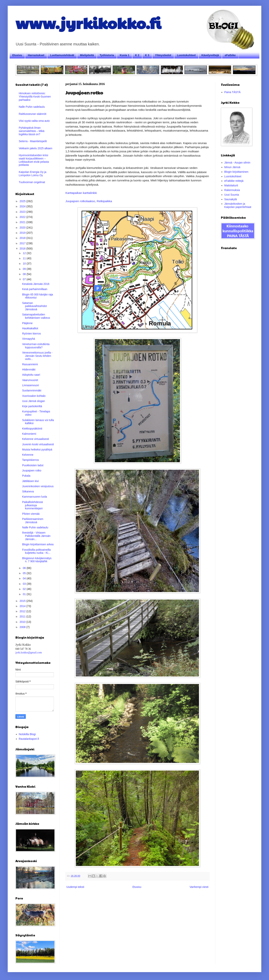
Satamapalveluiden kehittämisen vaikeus (36, 316)
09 (25, 269)
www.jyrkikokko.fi (88, 23)
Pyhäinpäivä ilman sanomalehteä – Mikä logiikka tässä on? (32, 131)
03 (25, 584)
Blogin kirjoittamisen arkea (38, 544)
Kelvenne (28, 455)
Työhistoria (107, 55)
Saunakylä (231, 199)
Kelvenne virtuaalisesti (36, 439)
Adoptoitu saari (31, 375)
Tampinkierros (30, 460)
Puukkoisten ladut (33, 465)
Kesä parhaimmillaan (35, 289)
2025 (23, 201)
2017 (23, 243)
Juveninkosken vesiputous (38, 486)
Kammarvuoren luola (35, 497)
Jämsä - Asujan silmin (237, 163)
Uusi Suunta (232, 195)
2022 (23, 217)
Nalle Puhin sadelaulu (32, 107)
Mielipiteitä (87, 55)
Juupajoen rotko (32, 470)
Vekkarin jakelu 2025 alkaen (36, 148)
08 (25, 274)
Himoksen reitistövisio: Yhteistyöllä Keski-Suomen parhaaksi (35, 97)
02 (25, 589)
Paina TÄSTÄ (233, 92)
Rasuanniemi (30, 364)
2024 (23, 206)
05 (25, 573)
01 (25, 594)
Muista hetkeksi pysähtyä (37, 450)
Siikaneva (28, 491)
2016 (23, 249)
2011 (23, 616)
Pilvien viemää (31, 514)
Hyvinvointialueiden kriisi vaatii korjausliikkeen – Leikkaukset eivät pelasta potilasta (34, 160)
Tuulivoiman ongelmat (32, 182)
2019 (23, 233)
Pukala (26, 476)
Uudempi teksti (75, 887)
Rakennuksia (232, 190)
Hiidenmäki (29, 369)
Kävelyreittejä (210, 55)
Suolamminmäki (32, 390)
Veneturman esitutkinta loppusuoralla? (36, 346)
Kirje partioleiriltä (32, 406)
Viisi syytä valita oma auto (34, 121)
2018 (23, 238)
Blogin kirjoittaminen (236, 172)
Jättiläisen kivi (30, 481)
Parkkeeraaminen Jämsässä (33, 521)
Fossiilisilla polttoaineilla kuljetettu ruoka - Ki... (36, 551)
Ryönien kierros (31, 334)
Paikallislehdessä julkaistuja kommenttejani (32, 505)
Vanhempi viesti (199, 887)
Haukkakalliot (30, 328)
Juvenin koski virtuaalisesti (38, 444)
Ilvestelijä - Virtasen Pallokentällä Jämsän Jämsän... (36, 536)
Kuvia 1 (124, 55)
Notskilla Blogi (27, 734)
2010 (23, 622)
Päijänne (27, 323)
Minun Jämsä (232, 167)
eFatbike (230, 55)
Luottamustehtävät (62, 55)
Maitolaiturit (231, 185)
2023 (23, 212)
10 (25, 264)
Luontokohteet (186, 55)
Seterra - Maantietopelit (33, 141)
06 (25, 568)
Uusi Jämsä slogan (33, 401)
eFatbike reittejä (234, 181)
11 (25, 258)
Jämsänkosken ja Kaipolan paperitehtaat (238, 205)
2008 (23, 627)
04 (25, 578)
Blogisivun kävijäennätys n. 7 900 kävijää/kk (37, 560)
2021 (23, 222)
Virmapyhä (29, 339)
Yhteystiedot (163, 55)
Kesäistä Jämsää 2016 (36, 284)
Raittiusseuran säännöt (33, 114)
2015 (23, 601)
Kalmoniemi (29, 434)
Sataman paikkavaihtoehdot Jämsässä (34, 306)
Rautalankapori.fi (29, 739)
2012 (23, 611)
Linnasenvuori (30, 385)
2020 (23, 228)
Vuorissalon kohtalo (34, 396)
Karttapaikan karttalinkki (81, 193)
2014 (23, 606)
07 (25, 279)
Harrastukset (36, 55)
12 (25, 253)
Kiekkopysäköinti (32, 429)
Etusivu (17, 55)
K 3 (147, 55)
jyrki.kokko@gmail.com (29, 653)
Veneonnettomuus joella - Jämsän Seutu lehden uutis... (37, 356)
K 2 (137, 55)
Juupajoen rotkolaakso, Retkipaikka (89, 201)
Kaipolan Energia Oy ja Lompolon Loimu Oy (33, 174)
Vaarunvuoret (30, 380)
